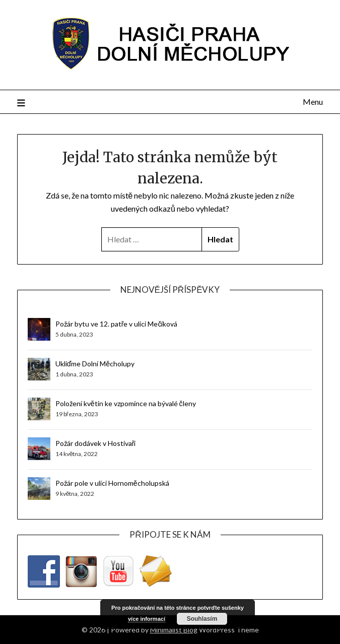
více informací (147, 619)
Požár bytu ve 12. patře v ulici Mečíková (117, 324)
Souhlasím (202, 619)
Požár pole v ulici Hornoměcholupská (112, 483)
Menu (313, 102)
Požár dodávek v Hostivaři (96, 443)
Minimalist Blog (174, 630)
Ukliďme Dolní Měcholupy (95, 364)
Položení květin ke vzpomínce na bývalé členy (126, 403)
